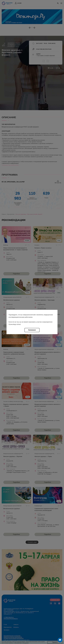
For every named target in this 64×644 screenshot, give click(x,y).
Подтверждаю (32, 330)
